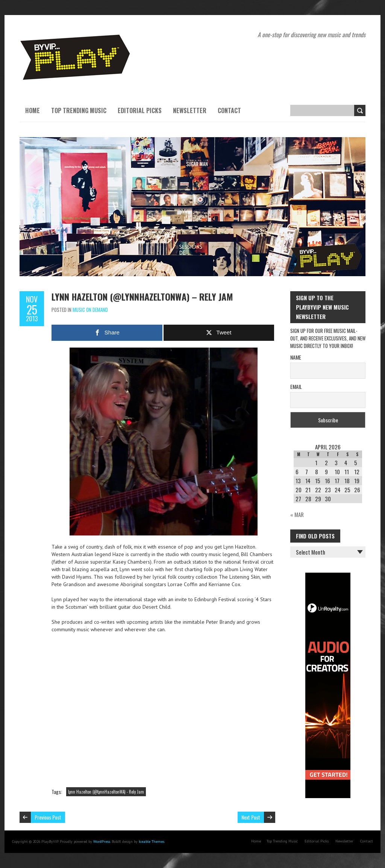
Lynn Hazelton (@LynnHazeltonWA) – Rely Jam (142, 296)
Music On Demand (90, 310)
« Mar (297, 514)
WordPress (102, 842)
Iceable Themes (152, 842)
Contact (229, 110)
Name (296, 357)
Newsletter (190, 110)
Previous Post (48, 817)
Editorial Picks (140, 110)
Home (33, 110)
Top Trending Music (79, 110)
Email (296, 386)
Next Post (251, 817)
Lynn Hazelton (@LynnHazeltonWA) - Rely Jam (106, 792)
